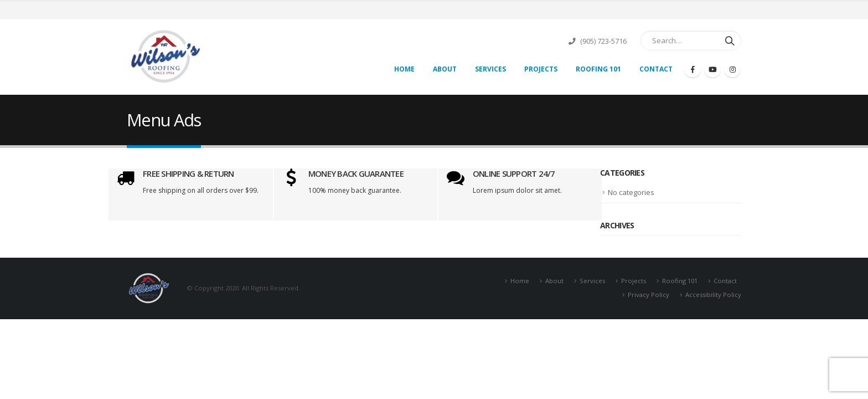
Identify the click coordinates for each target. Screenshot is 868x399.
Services (490, 69)
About (445, 69)
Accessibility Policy (713, 295)
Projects (541, 69)
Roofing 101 (598, 69)
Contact (656, 69)
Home (404, 69)
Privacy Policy (649, 295)
